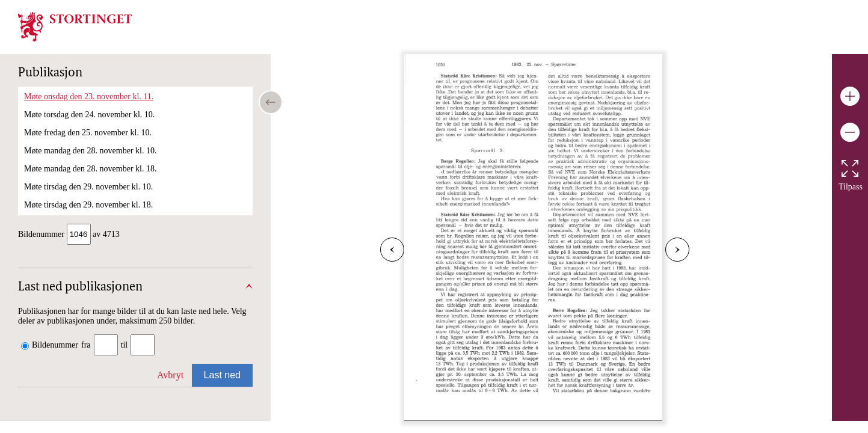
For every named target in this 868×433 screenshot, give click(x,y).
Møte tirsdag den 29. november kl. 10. (88, 187)
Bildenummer (55, 346)
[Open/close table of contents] (271, 102)
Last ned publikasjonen (80, 289)
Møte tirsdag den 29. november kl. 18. (88, 205)
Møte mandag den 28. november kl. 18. (90, 169)
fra (86, 346)
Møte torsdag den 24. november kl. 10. (89, 115)
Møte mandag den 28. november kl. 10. (90, 151)
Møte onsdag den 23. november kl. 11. (89, 97)
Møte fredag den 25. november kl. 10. (88, 133)
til (125, 346)
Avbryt (170, 376)
